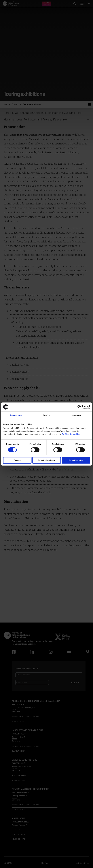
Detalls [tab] (46, 415)
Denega (17, 460)
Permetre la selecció (46, 460)
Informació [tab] (77, 415)
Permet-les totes (76, 460)
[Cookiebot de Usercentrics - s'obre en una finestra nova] (77, 407)
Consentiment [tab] (16, 415)
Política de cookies (71, 434)
